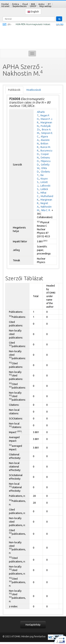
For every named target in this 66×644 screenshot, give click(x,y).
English (33, 12)
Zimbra (15, 4)
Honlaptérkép (33, 625)
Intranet (5, 6)
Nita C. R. (46, 210)
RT (49, 4)
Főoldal (5, 4)
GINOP (33, 6)
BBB (33, 4)
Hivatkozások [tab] (34, 90)
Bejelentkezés (20, 6)
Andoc (42, 4)
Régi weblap (45, 6)
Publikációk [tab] (14, 90)
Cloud (25, 4)
